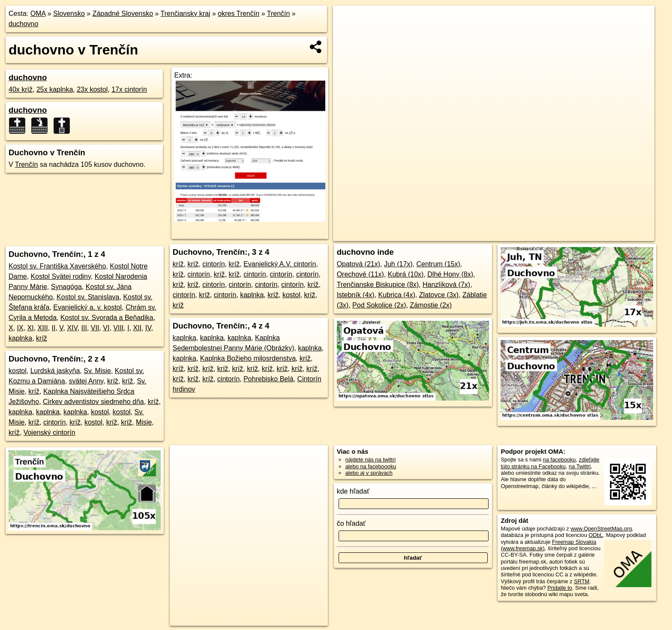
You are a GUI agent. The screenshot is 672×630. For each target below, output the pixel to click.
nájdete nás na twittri (370, 460)
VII (95, 328)
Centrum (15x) (438, 264)
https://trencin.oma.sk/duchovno (616, 235)
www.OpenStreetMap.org (601, 529)
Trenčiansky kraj (186, 14)
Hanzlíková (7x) (446, 285)
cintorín (54, 422)
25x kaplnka (55, 89)
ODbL (595, 535)
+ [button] (348, 20)
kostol (18, 371)
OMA (38, 14)
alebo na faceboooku (371, 466)
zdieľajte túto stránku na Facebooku (550, 463)
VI (106, 328)
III (84, 328)
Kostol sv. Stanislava (88, 297)
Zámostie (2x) (431, 305)
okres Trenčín (238, 14)
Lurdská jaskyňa (55, 371)
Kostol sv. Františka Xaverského (57, 266)
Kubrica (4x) (397, 295)
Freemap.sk (551, 235)
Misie (144, 422)
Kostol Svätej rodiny (61, 276)
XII (138, 328)
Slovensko (69, 14)
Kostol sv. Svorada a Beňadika (107, 318)
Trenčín (279, 14)
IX (20, 328)
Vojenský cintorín (49, 433)
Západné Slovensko (123, 14)
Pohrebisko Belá (268, 379)
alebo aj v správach (369, 473)
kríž (42, 338)
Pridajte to (560, 588)
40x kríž (21, 89)
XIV (72, 328)
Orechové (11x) (360, 274)
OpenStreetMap (507, 235)
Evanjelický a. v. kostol (87, 307)
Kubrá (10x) (406, 274)
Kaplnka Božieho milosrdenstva (248, 358)
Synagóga (66, 287)
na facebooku (559, 460)
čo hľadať (351, 523)
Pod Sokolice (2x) (379, 305)
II (54, 328)
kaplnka (20, 338)
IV (148, 328)
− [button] (348, 33)
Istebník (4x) (356, 295)
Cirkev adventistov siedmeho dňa (93, 402)
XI (31, 328)
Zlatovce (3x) (439, 295)
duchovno (23, 24)
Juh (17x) (398, 264)
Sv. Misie (97, 371)
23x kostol (92, 89)
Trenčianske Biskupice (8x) (378, 285)
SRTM (582, 581)
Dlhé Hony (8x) (450, 274)
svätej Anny (86, 381)
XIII (43, 328)
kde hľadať (353, 491)
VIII (118, 328)
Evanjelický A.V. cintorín (280, 264)
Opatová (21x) (358, 264)
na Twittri (580, 466)
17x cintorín (129, 89)
